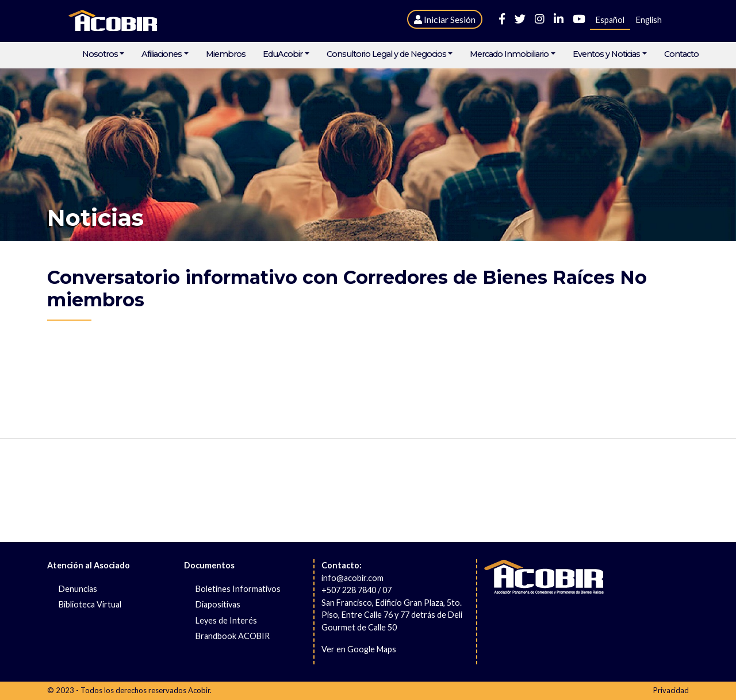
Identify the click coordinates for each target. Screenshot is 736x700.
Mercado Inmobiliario (509, 54)
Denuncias (78, 589)
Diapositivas (218, 604)
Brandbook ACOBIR (233, 636)
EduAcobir (283, 54)
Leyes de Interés (226, 620)
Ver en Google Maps (359, 649)
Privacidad (671, 690)
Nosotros (100, 54)
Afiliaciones (162, 54)
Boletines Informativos (238, 589)
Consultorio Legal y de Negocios (386, 54)
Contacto (681, 54)
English (649, 20)
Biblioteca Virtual (90, 604)
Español (610, 20)
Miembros (226, 54)
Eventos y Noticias (606, 54)
